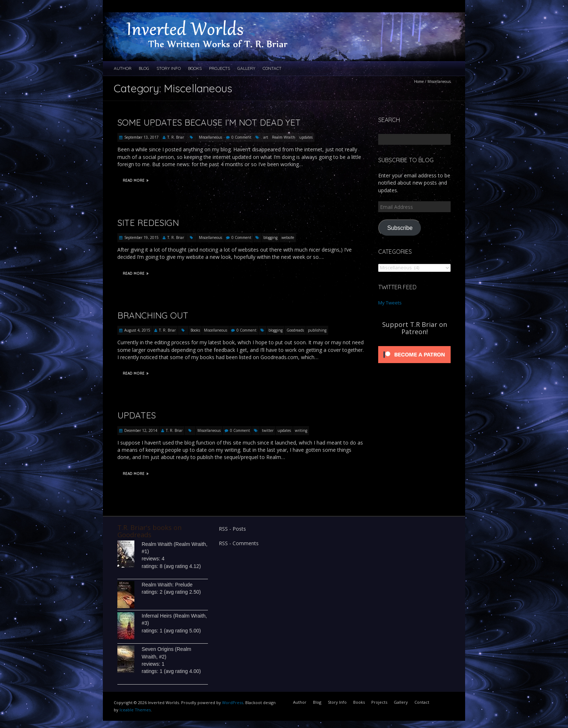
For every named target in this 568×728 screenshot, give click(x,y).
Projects (220, 68)
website (288, 237)
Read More (136, 181)
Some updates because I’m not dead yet (209, 122)
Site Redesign (148, 223)
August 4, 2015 (137, 330)
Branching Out (153, 315)
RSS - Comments (239, 543)
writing (301, 430)
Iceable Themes (135, 710)
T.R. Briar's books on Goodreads (149, 531)
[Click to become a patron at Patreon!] (414, 346)
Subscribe (400, 228)
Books (195, 68)
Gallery (246, 68)
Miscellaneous (210, 137)
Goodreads (295, 330)
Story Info (169, 68)
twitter (268, 430)
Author (123, 68)
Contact (272, 68)
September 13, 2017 (141, 137)
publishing (317, 330)
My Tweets (390, 303)
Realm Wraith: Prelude (167, 585)
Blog (144, 68)
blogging (270, 237)
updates (306, 137)
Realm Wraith (284, 137)
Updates (137, 415)
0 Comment (241, 137)
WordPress (233, 702)
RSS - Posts (232, 529)
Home (419, 81)
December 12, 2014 (141, 430)
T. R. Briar (176, 137)
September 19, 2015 (141, 237)
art (266, 137)
